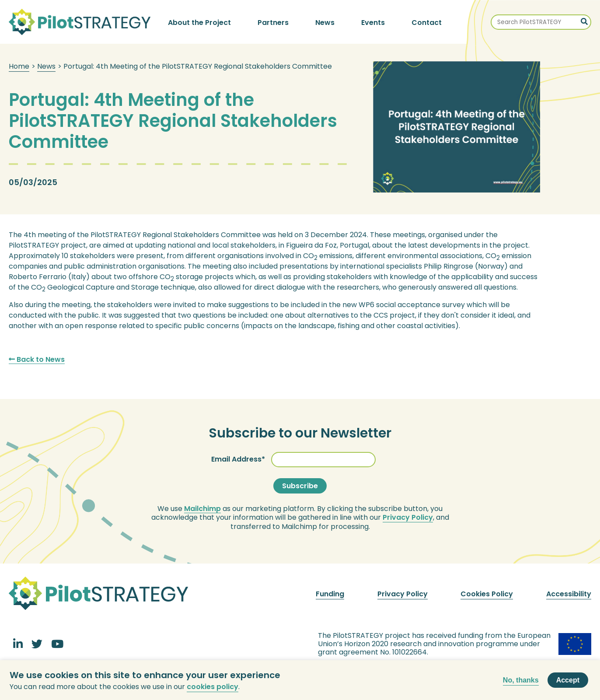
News (325, 23)
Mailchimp (202, 509)
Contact (427, 23)
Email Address (236, 459)
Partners (273, 23)
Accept (568, 683)
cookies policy (213, 689)
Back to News (37, 360)
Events (373, 23)
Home (19, 66)
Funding (330, 594)
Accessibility (569, 594)
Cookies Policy (487, 594)
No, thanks (521, 683)
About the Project (199, 23)
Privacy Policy (408, 518)
